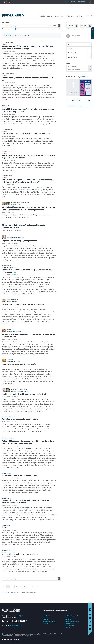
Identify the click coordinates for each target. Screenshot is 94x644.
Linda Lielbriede (25, 203)
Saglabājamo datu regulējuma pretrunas (19, 241)
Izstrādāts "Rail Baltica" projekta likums (20, 475)
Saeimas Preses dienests (9, 74)
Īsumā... (5, 527)
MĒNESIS (73, 29)
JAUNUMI (80, 16)
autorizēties (82, 2)
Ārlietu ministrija (7, 176)
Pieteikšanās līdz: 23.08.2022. (12, 230)
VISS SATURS (10, 35)
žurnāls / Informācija (8, 439)
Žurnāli (45, 618)
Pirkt (66, 2)
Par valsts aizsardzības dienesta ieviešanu (20, 419)
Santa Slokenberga (13, 300)
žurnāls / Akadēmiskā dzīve (9, 268)
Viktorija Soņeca (7, 266)
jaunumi (4, 44)
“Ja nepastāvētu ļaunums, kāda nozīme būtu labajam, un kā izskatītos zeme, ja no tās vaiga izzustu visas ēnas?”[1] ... (29, 216)
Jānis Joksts (23, 389)
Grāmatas (46, 623)
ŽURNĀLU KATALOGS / (77, 77)
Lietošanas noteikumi (72, 622)
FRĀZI (17, 29)
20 (6, 592)
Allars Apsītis (15, 389)
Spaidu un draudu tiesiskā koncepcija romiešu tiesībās (25, 394)
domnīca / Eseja (16, 204)
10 (3, 592)
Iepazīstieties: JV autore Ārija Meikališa (19, 364)
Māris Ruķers (11, 236)
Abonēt (73, 2)
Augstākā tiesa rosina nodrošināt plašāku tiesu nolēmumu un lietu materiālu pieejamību (28, 110)
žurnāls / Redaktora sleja (9, 552)
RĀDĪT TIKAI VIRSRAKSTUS (29, 592)
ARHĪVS (88, 16)
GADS (78, 29)
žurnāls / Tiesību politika (14, 331)
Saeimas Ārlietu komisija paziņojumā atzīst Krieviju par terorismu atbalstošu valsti (26, 501)
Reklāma (46, 620)
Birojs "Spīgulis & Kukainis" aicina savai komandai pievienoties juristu (24, 226)
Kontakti (67, 627)
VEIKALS (50, 16)
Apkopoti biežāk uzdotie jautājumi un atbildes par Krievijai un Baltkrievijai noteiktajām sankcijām (28, 442)
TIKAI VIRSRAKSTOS (8, 29)
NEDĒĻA (68, 29)
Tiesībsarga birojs (7, 151)
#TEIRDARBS (70, 16)
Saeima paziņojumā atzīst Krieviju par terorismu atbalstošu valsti (28, 79)
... (29, 587)
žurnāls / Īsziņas (7, 473)
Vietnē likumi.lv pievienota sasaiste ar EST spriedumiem (26, 133)
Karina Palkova (11, 330)
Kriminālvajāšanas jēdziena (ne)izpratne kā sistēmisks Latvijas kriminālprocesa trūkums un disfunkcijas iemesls (29, 208)
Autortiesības (69, 623)
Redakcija (68, 618)
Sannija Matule (6, 550)
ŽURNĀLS (42, 16)
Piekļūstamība (70, 625)
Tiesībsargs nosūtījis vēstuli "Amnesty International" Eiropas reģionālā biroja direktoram (29, 157)
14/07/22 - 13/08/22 (23, 35)
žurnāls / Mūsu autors (13, 361)
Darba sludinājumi (49, 622)
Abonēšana (46, 616)
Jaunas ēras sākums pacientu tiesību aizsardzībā (23, 304)
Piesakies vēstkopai (79, 106)
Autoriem (68, 620)
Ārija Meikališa (11, 359)
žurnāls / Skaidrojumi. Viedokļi (15, 238)
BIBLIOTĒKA (59, 16)
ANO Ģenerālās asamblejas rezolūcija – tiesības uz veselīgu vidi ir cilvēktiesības (29, 335)
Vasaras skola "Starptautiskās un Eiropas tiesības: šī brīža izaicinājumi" (27, 271)
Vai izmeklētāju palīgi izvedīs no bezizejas (20, 554)
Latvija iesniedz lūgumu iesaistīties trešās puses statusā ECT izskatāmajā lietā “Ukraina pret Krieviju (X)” (28, 181)
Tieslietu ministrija (7, 42)
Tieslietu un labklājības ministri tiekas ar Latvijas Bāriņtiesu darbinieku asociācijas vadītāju (28, 47)
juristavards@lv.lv (16, 625)
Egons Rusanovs (16, 203)
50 (8, 592)
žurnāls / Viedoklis (12, 301)
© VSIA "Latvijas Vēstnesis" (52, 634)
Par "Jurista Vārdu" (71, 616)
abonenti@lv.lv (19, 616)
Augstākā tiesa (6, 105)
